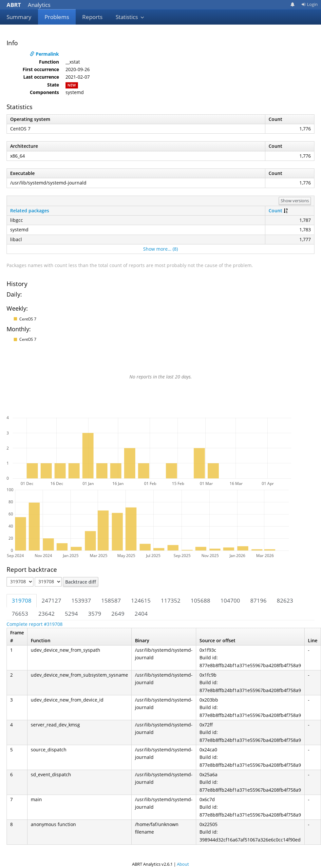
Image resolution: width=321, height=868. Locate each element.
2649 (118, 614)
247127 (51, 600)
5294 (71, 614)
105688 (200, 600)
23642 (47, 614)
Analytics (28, 5)
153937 (81, 600)
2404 (141, 614)
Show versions (295, 201)
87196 (258, 600)
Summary (19, 17)
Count (275, 211)
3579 (95, 614)
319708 (22, 600)
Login (310, 4)
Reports (92, 17)
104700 (230, 600)
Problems (57, 17)
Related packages (30, 211)
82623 (285, 600)
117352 (171, 600)
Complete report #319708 (35, 624)
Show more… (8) (160, 249)
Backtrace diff (81, 582)
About (183, 864)
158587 (111, 600)
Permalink (44, 54)
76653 (20, 614)
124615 (141, 600)
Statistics (130, 17)
